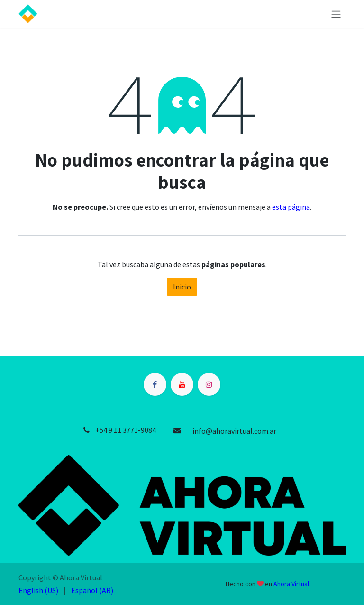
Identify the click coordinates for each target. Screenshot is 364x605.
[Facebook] (155, 384)
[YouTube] (182, 384)
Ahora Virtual (291, 584)
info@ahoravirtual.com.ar (234, 431)
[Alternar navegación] (336, 14)
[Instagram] (209, 384)
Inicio (182, 287)
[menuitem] (38, 590)
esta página (291, 207)
